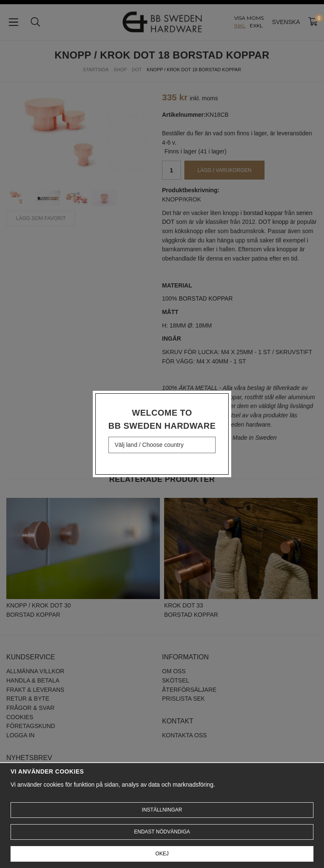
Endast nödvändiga (162, 832)
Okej (162, 854)
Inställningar (162, 810)
